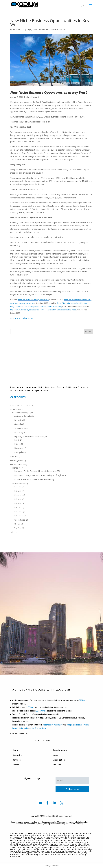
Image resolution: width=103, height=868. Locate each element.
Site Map (57, 765)
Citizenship (19, 495)
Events (16, 765)
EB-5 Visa (29, 707)
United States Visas (47, 387)
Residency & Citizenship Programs (72, 387)
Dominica (19, 420)
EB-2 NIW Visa (41, 711)
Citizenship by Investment (52, 725)
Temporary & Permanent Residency (28, 437)
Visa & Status (18, 483)
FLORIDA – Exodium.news (22, 318)
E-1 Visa (18, 499)
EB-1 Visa (18, 507)
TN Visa (18, 528)
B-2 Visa (18, 491)
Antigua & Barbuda (23, 416)
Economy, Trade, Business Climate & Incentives (35, 471)
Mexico (18, 444)
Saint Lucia (23, 728)
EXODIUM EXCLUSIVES (56, 30)
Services (17, 760)
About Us (17, 755)
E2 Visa (82, 700)
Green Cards (20, 520)
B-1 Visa (18, 487)
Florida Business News (20, 390)
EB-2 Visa (18, 512)
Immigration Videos (40, 390)
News (55, 755)
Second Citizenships (21, 413)
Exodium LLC (19, 30)
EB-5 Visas (19, 516)
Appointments (60, 750)
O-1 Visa (18, 524)
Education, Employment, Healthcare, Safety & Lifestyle (38, 475)
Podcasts (14, 456)
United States (16, 465)
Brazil (17, 440)
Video (13, 532)
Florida (42, 30)
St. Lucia (18, 432)
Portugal (18, 452)
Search (88, 332)
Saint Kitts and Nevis (38, 728)
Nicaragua (19, 448)
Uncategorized (17, 461)
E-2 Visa (18, 503)
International (16, 409)
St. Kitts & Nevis (21, 428)
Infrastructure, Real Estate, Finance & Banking (34, 479)
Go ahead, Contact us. (19, 733)
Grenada (18, 424)
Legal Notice (59, 760)
